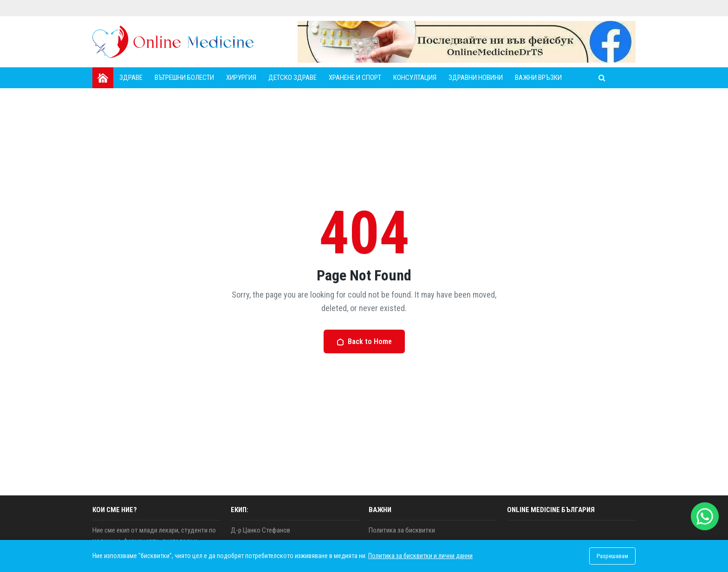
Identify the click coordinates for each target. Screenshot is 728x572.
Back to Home (364, 341)
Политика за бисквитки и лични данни (420, 556)
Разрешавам (612, 556)
